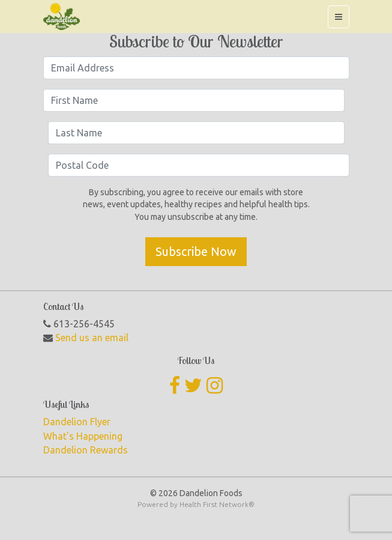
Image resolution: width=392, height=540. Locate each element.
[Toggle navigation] (339, 17)
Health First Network (214, 504)
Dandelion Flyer (77, 422)
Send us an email (92, 338)
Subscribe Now (196, 251)
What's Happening (83, 436)
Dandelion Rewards (86, 450)
